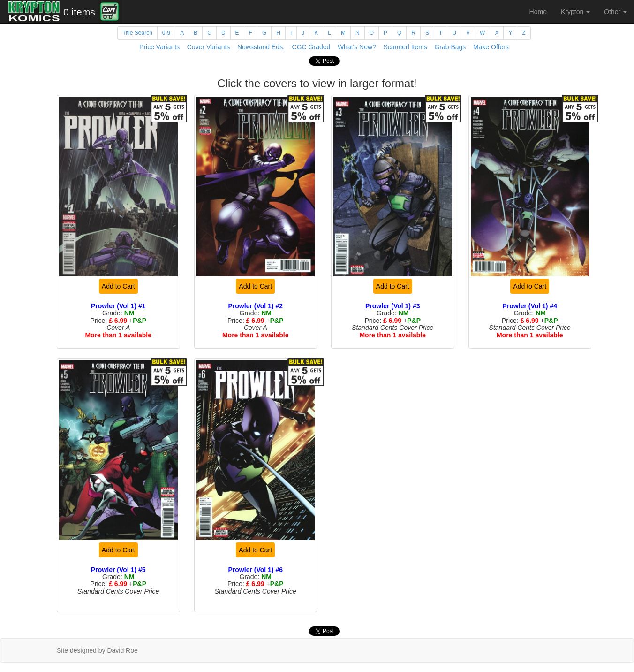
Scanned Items (405, 47)
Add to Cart (118, 286)
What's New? (357, 47)
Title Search (137, 33)
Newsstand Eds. (261, 47)
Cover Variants (209, 47)
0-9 (166, 33)
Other (615, 12)
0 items (79, 12)
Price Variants (159, 47)
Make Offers (491, 47)
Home (538, 12)
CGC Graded (311, 47)
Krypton (575, 12)
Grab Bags (450, 47)
